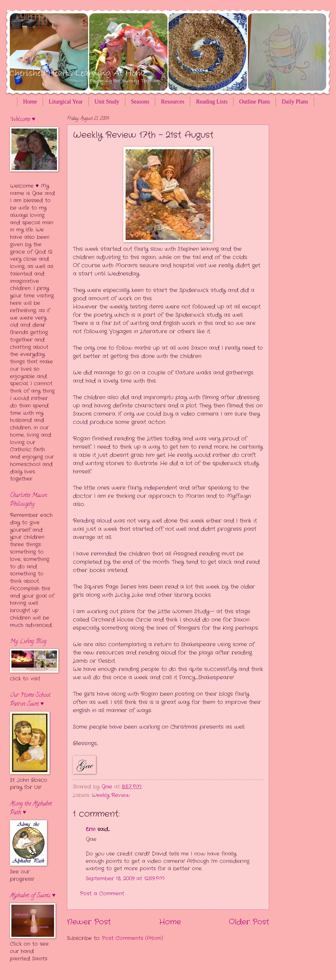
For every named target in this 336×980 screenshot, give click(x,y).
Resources (173, 101)
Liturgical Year (66, 101)
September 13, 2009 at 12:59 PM (125, 879)
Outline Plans (255, 101)
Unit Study (107, 101)
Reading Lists (212, 101)
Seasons (140, 101)
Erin (91, 829)
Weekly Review (111, 795)
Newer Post (89, 922)
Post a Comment (102, 894)
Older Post (249, 922)
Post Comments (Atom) (132, 938)
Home (30, 101)
